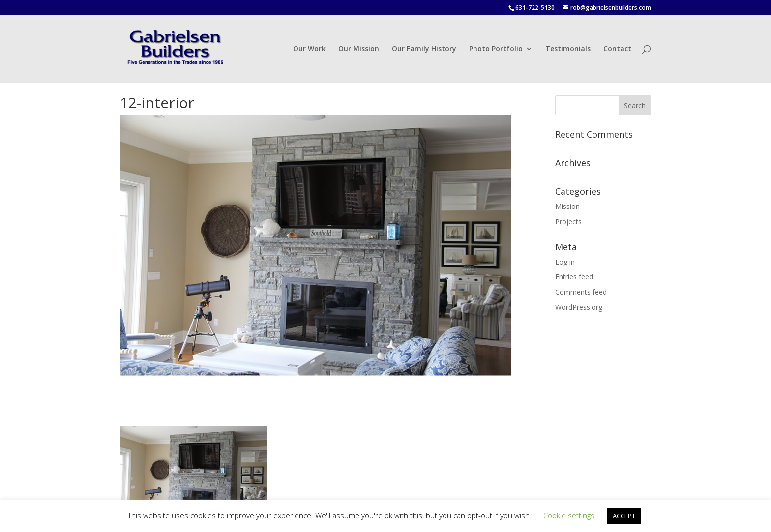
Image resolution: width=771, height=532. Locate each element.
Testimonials (568, 49)
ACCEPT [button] (624, 516)
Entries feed (574, 277)
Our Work (309, 49)
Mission (567, 206)
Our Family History (424, 49)
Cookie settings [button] (569, 515)
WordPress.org (579, 307)
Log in (565, 262)
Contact (617, 49)
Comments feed (581, 292)
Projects (568, 222)
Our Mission (359, 49)
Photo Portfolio (496, 49)
